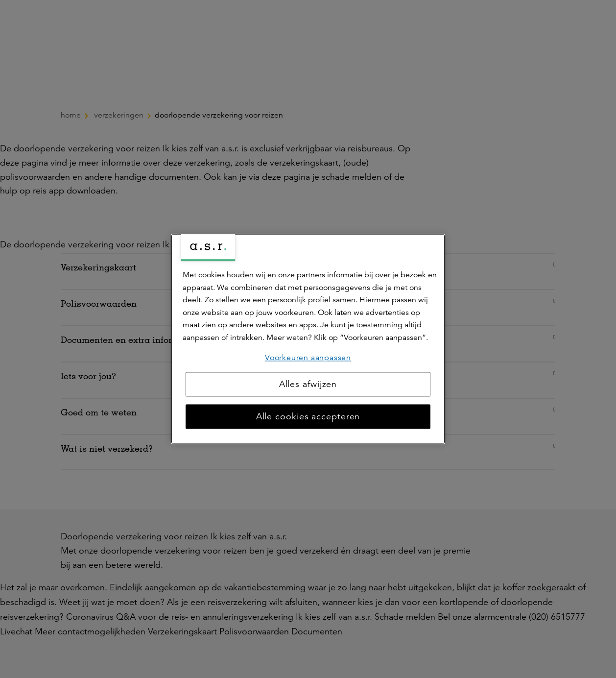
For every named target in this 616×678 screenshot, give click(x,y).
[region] (308, 339)
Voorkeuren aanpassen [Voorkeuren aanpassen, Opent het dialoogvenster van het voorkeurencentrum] (308, 358)
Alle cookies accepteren (308, 417)
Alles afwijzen (308, 385)
